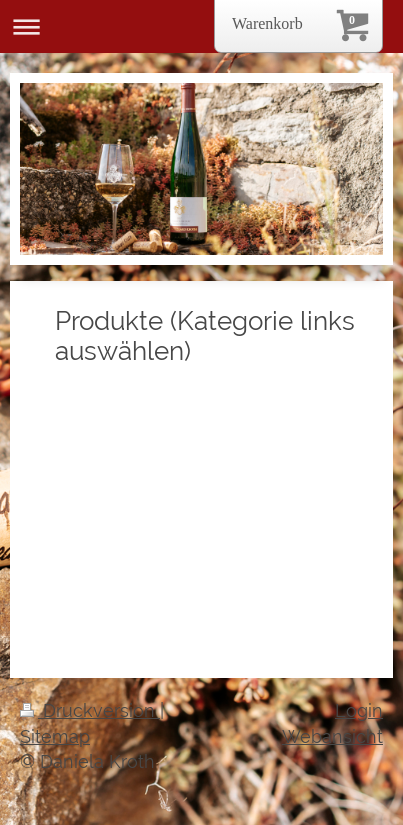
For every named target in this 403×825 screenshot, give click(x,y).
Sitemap (55, 736)
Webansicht (332, 736)
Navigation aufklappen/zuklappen (201, 26)
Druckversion (90, 710)
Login (359, 710)
